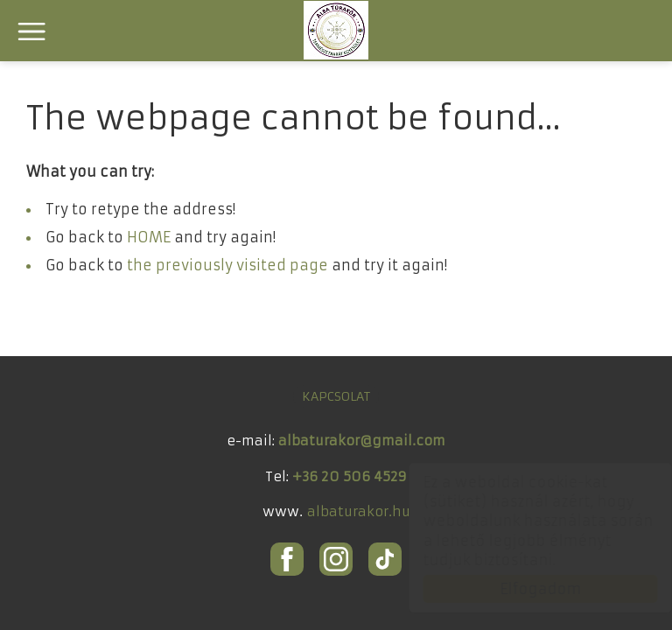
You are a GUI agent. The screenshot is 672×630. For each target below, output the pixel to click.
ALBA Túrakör (336, 30)
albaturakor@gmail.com (362, 440)
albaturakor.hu (359, 511)
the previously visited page (227, 265)
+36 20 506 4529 (350, 476)
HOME (149, 237)
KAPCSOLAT (336, 395)
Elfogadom (524, 589)
